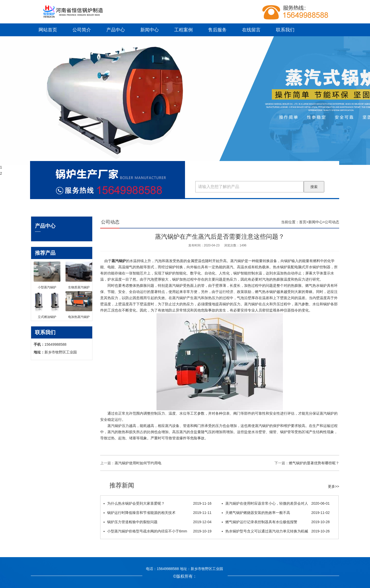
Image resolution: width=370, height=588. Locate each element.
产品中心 (116, 30)
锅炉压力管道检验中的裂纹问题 (158, 522)
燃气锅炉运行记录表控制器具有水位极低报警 (276, 522)
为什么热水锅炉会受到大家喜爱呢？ (158, 503)
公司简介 (82, 30)
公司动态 (332, 222)
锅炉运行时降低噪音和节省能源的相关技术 (158, 513)
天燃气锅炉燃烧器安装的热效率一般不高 (276, 513)
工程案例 (183, 30)
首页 (303, 222)
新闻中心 (150, 30)
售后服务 (217, 30)
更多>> (334, 486)
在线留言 (251, 30)
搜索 (314, 187)
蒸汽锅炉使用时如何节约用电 (138, 463)
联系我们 (285, 30)
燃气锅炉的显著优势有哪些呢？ (314, 463)
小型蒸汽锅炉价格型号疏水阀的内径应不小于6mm (158, 531)
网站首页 (48, 30)
